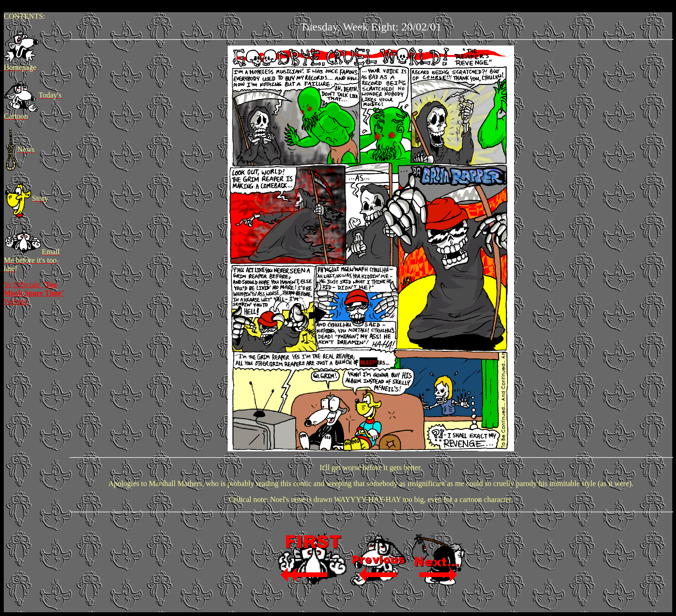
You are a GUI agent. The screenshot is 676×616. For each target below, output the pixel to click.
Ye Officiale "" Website (34, 293)
